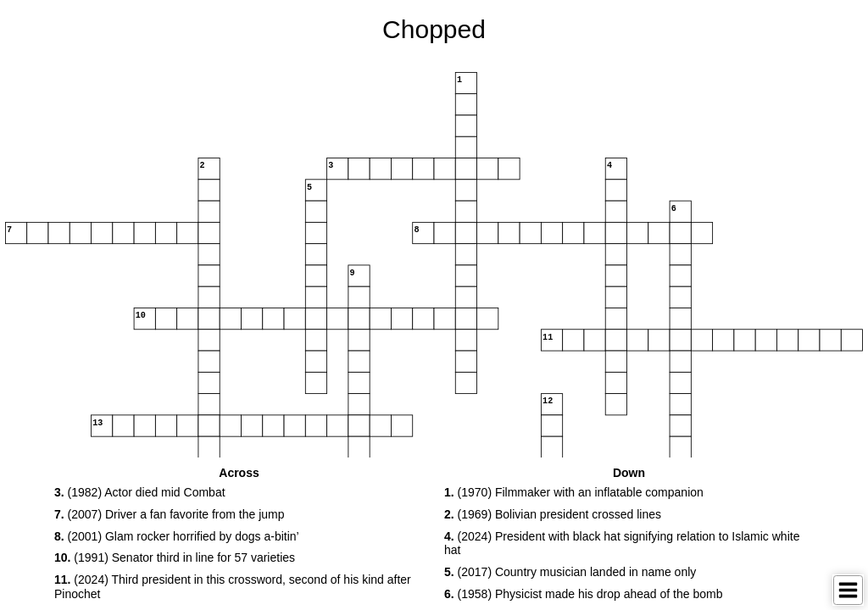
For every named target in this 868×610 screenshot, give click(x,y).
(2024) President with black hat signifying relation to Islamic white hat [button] (622, 543)
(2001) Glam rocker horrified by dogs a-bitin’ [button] (177, 536)
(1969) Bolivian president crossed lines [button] (553, 514)
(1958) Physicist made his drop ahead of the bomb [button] (583, 594)
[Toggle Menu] (848, 590)
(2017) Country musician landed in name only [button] (570, 572)
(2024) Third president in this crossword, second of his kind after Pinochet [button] (233, 587)
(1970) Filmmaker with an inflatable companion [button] (574, 492)
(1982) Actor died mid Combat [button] (140, 492)
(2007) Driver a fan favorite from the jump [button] (170, 514)
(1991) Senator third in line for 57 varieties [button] (175, 557)
